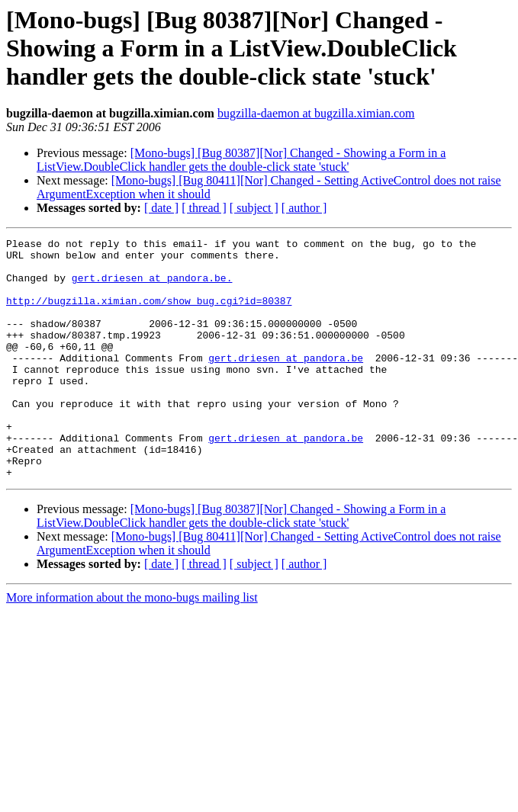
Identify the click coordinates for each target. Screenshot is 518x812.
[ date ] (161, 208)
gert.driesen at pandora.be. (152, 287)
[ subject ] (254, 208)
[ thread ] (204, 208)
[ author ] (304, 208)
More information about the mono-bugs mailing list (132, 645)
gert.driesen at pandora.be (286, 383)
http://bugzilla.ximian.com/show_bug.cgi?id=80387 (149, 314)
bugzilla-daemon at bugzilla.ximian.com (316, 113)
